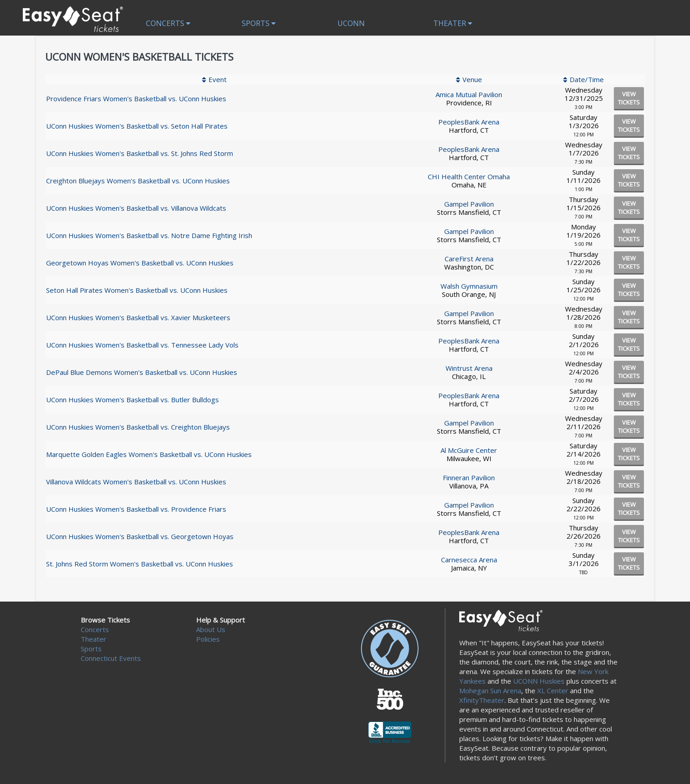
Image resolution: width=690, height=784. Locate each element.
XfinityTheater (482, 700)
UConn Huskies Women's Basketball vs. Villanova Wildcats (136, 208)
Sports (259, 23)
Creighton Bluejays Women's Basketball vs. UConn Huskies (138, 181)
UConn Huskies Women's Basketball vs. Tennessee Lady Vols (142, 345)
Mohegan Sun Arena (490, 691)
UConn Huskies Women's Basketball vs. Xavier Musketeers (138, 317)
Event (218, 79)
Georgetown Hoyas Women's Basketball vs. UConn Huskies (140, 263)
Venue (472, 79)
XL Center (553, 691)
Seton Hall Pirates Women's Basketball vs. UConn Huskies (137, 290)
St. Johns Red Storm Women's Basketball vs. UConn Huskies (140, 564)
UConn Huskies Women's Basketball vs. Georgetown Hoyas (140, 536)
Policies (208, 639)
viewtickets (629, 98)
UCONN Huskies (539, 681)
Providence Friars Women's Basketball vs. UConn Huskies (136, 99)
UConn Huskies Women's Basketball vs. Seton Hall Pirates (137, 126)
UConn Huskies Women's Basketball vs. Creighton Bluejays (138, 427)
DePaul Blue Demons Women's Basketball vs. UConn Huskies (142, 372)
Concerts (168, 23)
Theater (453, 23)
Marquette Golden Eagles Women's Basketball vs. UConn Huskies (149, 454)
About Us (211, 629)
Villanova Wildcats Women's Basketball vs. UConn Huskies (136, 482)
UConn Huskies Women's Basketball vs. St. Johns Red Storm (140, 153)
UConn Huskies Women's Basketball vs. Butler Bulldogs (132, 400)
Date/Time (587, 79)
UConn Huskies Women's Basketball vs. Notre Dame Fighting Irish (149, 235)
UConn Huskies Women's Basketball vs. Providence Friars (136, 509)
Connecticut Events (111, 658)
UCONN (351, 23)
